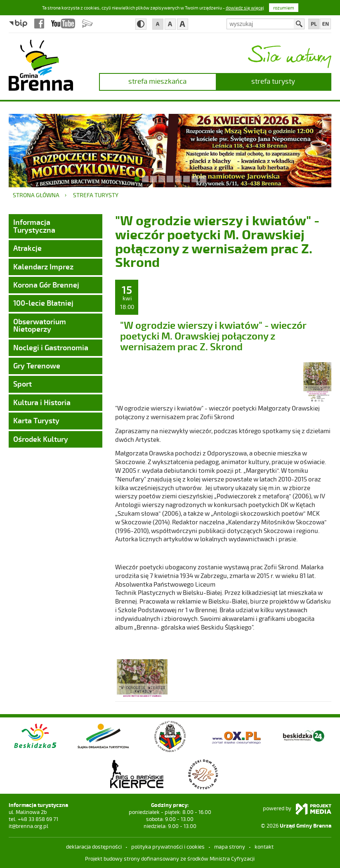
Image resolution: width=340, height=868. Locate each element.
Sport (22, 384)
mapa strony (230, 847)
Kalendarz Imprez (43, 267)
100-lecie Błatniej (43, 303)
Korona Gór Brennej (46, 285)
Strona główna (36, 195)
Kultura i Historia (42, 402)
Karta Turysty (36, 420)
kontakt (264, 847)
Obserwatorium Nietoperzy (40, 325)
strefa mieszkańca (157, 81)
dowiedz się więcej (245, 8)
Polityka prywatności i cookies (168, 847)
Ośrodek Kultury (41, 439)
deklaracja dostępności (94, 847)
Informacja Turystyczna (34, 226)
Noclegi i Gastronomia (51, 347)
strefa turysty (273, 81)
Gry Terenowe (37, 366)
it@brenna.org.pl (28, 826)
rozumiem (284, 8)
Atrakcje (27, 248)
